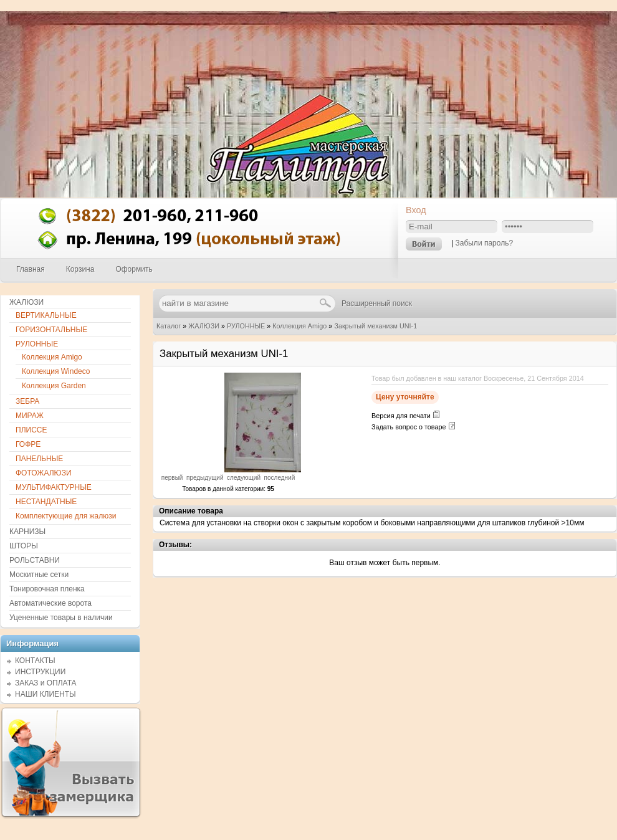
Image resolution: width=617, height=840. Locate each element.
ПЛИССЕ (31, 430)
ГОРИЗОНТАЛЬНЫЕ (51, 330)
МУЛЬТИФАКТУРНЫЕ (54, 487)
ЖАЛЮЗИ (204, 326)
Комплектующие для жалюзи (66, 516)
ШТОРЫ (24, 546)
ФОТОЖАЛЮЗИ (44, 473)
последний (280, 478)
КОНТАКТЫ (35, 661)
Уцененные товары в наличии (61, 618)
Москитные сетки (39, 575)
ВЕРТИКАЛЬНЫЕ (46, 315)
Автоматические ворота (50, 603)
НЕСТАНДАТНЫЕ (46, 502)
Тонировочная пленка (47, 589)
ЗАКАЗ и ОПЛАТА (46, 683)
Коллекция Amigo (299, 326)
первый (172, 478)
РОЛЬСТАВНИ (35, 560)
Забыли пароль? (484, 243)
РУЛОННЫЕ (246, 326)
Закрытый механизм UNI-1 (375, 326)
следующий (244, 478)
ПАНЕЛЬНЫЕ (39, 459)
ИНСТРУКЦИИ (40, 672)
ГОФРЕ (28, 444)
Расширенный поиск (377, 303)
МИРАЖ (30, 416)
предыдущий (205, 478)
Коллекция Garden (54, 386)
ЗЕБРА (27, 401)
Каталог (169, 326)
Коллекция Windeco (56, 371)
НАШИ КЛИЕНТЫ (45, 694)
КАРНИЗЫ (27, 532)
